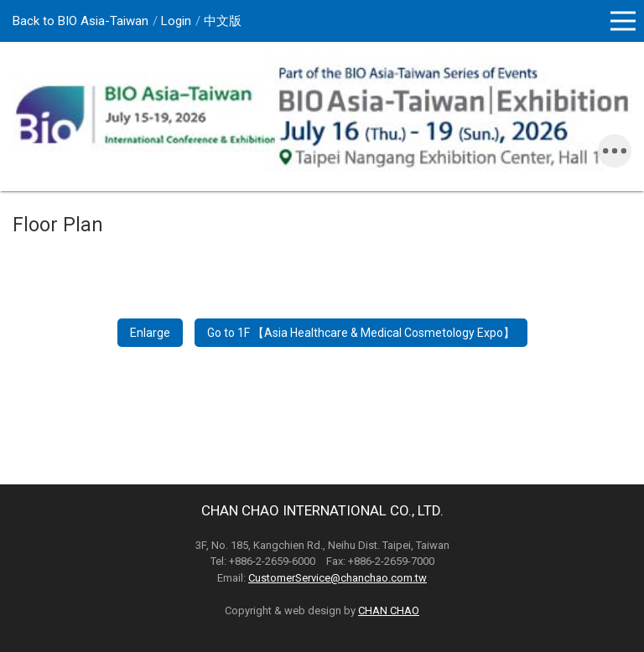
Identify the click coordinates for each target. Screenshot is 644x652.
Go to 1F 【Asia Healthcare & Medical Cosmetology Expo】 (361, 333)
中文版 (223, 21)
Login (176, 21)
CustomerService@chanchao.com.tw (338, 578)
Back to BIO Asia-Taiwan (80, 21)
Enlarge (150, 333)
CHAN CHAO (389, 611)
